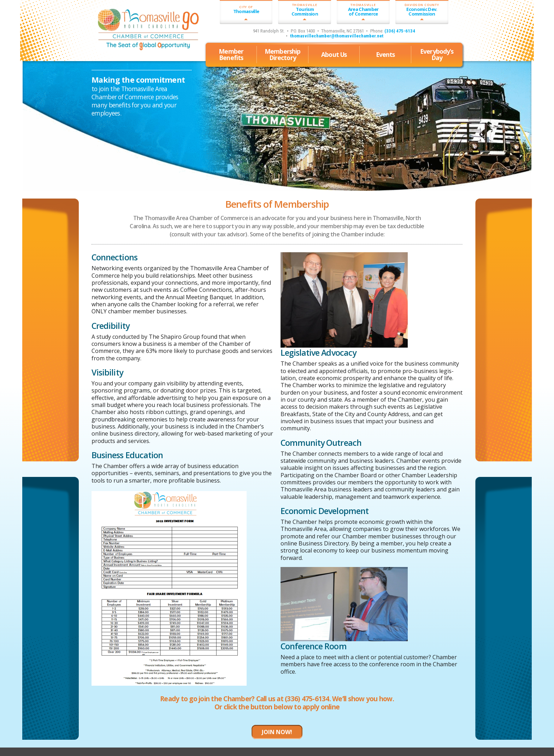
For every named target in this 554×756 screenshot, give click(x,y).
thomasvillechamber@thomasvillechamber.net (337, 36)
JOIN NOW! (277, 732)
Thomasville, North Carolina (132, 51)
